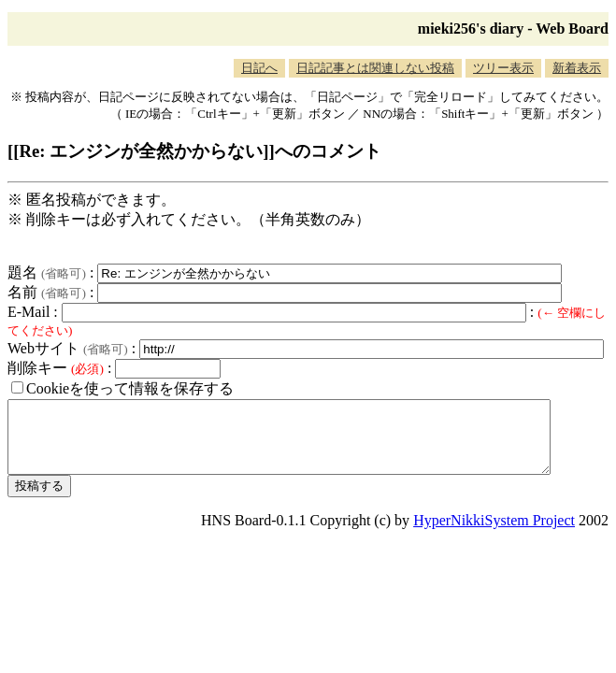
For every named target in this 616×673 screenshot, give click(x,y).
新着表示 (577, 68)
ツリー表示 (503, 68)
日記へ (259, 68)
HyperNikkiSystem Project (494, 534)
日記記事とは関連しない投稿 (375, 68)
